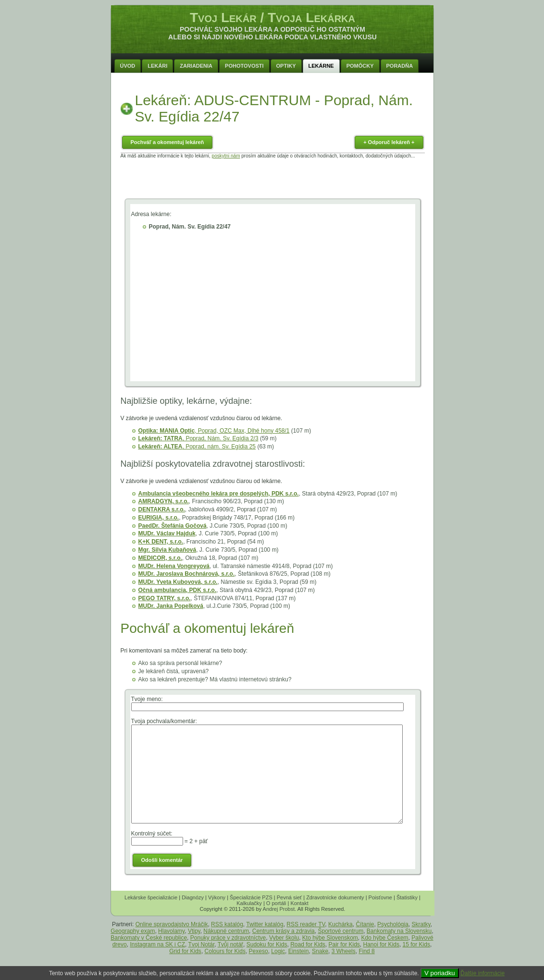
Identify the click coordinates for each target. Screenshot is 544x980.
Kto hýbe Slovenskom (330, 938)
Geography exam (133, 931)
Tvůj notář (230, 944)
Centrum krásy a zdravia (284, 931)
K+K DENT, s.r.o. (161, 542)
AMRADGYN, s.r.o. (164, 501)
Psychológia (393, 924)
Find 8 (366, 951)
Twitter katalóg (265, 924)
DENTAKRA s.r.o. (162, 509)
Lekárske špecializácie (151, 897)
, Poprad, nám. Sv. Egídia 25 (197, 447)
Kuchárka (340, 924)
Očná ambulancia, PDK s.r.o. (178, 590)
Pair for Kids (344, 944)
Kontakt (299, 903)
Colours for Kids (225, 951)
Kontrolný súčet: (152, 834)
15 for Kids (416, 944)
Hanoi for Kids (381, 944)
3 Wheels (344, 951)
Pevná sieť (289, 897)
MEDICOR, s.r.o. (160, 558)
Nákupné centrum (226, 931)
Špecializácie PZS (251, 897)
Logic (278, 951)
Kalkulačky (249, 903)
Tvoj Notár (202, 944)
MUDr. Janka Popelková (171, 606)
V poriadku (440, 973)
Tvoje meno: (147, 699)
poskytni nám (226, 156)
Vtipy (194, 931)
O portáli (276, 903)
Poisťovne (380, 897)
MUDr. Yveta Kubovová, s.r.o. (178, 582)
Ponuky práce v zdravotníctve (228, 938)
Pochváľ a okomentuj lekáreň (167, 142)
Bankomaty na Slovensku (399, 931)
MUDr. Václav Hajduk (167, 533)
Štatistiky (407, 897)
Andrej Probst (279, 909)
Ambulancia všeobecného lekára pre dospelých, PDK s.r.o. (219, 494)
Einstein (299, 951)
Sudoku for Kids (267, 944)
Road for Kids (308, 944)
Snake (320, 951)
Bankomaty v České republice (149, 938)
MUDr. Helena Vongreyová (174, 566)
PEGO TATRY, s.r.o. (165, 598)
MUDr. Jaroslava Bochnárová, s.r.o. (187, 574)
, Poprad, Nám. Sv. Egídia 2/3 (198, 438)
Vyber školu (284, 938)
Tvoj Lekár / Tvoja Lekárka (272, 18)
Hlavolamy (171, 931)
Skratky (421, 924)
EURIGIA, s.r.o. (159, 518)
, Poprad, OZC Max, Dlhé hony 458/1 (214, 431)
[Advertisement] (272, 180)
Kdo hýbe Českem (385, 938)
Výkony (217, 897)
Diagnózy (193, 897)
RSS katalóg (227, 924)
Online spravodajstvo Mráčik (172, 924)
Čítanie (365, 924)
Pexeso (259, 951)
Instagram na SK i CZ (157, 944)
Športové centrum (340, 931)
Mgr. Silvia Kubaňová (167, 550)
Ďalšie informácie (482, 973)
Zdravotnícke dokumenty (335, 897)
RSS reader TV (306, 924)
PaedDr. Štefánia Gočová (173, 526)
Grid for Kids (185, 951)
